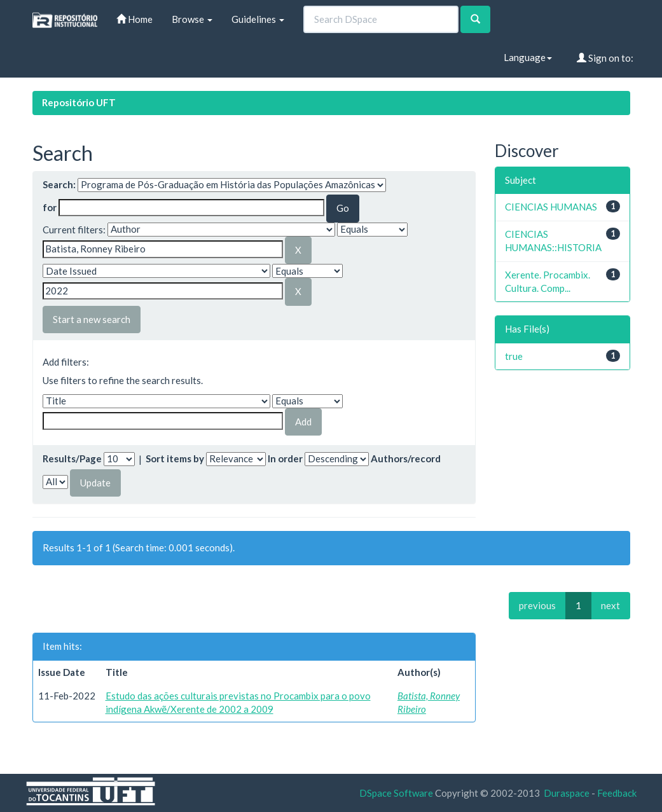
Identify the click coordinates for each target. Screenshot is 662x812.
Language (528, 57)
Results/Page (72, 458)
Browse (192, 19)
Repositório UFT (79, 102)
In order (285, 458)
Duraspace (567, 793)
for (50, 207)
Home (134, 19)
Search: (59, 184)
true (514, 356)
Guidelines (258, 19)
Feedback (617, 793)
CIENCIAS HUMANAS (551, 207)
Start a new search (92, 319)
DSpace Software (396, 793)
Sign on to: (605, 58)
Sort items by (175, 458)
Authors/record (406, 458)
